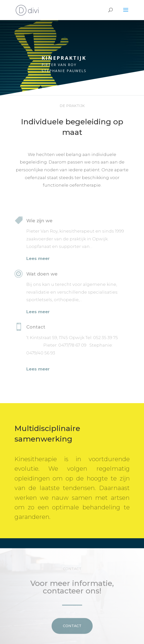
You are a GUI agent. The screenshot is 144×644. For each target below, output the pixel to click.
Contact (72, 632)
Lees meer (38, 258)
